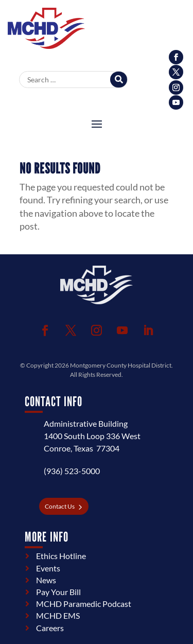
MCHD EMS (58, 615)
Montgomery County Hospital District (121, 365)
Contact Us (60, 506)
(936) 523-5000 (72, 471)
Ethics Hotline (61, 556)
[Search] (119, 80)
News (46, 580)
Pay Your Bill (58, 592)
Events (48, 568)
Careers (50, 628)
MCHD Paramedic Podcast (84, 604)
